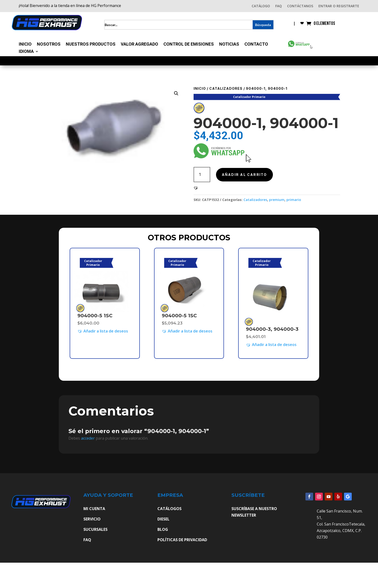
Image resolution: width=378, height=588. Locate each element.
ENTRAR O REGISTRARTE (339, 6)
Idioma (26, 52)
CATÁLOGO (261, 6)
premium (277, 200)
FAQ (279, 6)
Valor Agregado (139, 45)
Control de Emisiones (189, 45)
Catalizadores (226, 88)
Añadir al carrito (244, 175)
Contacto (256, 45)
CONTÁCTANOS (300, 6)
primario (294, 200)
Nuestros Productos (91, 45)
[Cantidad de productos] (202, 175)
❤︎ (302, 24)
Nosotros (49, 45)
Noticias (229, 45)
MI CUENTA (94, 509)
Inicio (25, 45)
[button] (176, 93)
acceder (88, 438)
